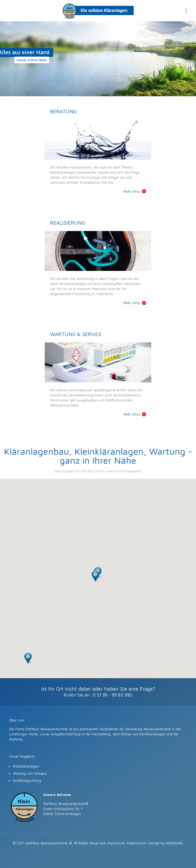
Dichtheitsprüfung (27, 781)
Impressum (116, 843)
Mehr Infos (132, 191)
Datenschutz (137, 843)
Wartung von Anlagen (30, 773)
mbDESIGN (174, 843)
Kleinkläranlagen (26, 766)
